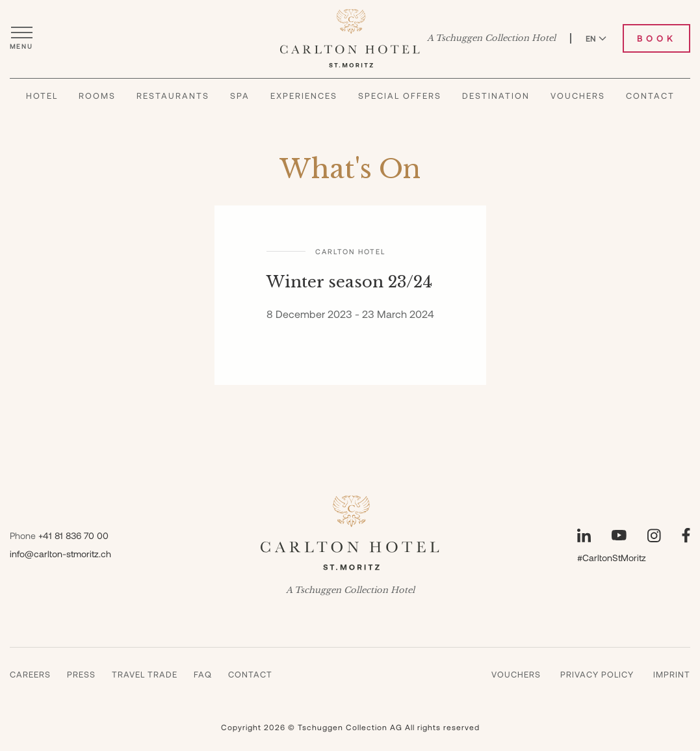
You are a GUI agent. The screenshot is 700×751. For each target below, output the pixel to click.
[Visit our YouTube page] (619, 535)
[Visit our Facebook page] (686, 535)
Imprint (672, 674)
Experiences (304, 96)
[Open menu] (21, 38)
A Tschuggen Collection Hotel (491, 38)
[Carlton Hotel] (350, 38)
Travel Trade (145, 674)
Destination (496, 96)
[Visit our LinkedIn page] (584, 535)
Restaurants (173, 96)
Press (81, 674)
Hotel (42, 96)
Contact (650, 96)
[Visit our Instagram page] (654, 535)
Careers (30, 674)
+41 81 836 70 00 (73, 535)
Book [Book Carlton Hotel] (656, 38)
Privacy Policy (597, 674)
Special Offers (400, 96)
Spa (240, 96)
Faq (203, 674)
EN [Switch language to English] (596, 38)
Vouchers (578, 96)
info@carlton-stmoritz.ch (60, 554)
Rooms (97, 96)
